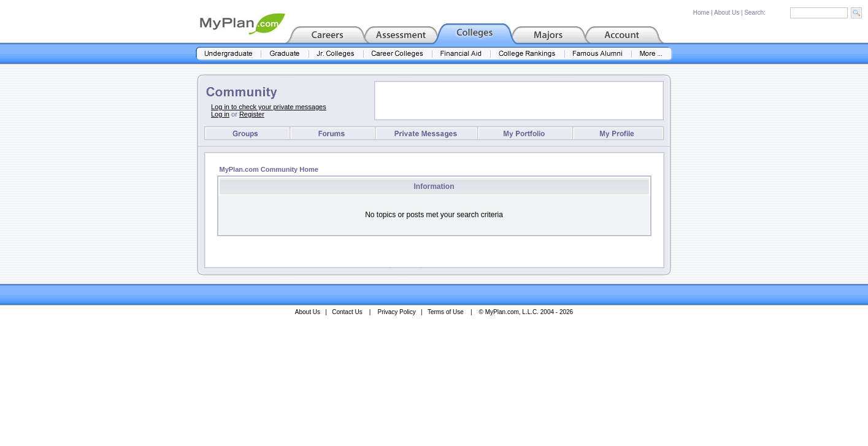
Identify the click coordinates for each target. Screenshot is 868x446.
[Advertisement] (519, 101)
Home (701, 13)
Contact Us (347, 312)
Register (252, 114)
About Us (727, 13)
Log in (220, 114)
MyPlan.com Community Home (269, 169)
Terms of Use (446, 312)
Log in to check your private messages (269, 107)
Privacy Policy (397, 312)
